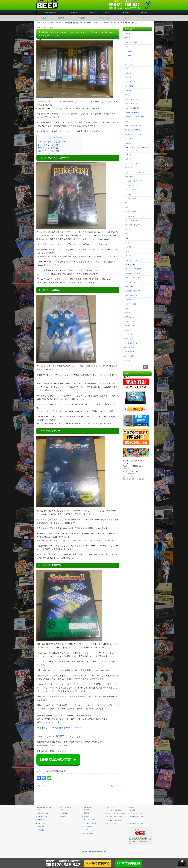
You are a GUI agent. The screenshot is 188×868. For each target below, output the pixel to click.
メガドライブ (130, 155)
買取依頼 (92, 12)
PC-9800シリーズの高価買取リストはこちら (59, 728)
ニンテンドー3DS (131, 42)
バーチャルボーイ (131, 64)
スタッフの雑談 (129, 356)
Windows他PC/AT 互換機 (133, 130)
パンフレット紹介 (130, 347)
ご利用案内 (64, 813)
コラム (145, 18)
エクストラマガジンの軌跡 (115, 817)
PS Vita (128, 243)
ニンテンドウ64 (131, 190)
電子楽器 (128, 143)
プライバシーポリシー (137, 813)
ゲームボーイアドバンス (133, 181)
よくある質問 (124, 12)
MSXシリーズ (130, 330)
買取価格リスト (43, 816)
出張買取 (127, 33)
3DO (127, 47)
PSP (127, 238)
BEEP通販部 (81, 18)
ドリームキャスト (131, 163)
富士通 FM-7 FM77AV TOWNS (135, 117)
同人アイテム (130, 317)
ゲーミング (129, 60)
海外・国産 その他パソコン (134, 126)
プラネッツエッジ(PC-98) (48, 148)
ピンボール (128, 18)
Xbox (127, 251)
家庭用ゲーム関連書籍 (133, 273)
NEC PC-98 (129, 86)
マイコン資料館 (112, 823)
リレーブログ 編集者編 (114, 810)
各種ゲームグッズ (131, 300)
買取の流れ (75, 12)
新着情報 (127, 361)
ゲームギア (129, 51)
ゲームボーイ (130, 177)
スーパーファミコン (132, 185)
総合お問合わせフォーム (137, 823)
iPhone (128, 95)
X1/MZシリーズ (130, 334)
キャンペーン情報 (130, 304)
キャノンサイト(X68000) (48, 145)
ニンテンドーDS (131, 199)
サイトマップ (134, 820)
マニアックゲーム (131, 260)
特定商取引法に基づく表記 (138, 817)
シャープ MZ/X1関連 (132, 113)
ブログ (107, 12)
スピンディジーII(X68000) (48, 151)
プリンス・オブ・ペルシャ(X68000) (52, 142)
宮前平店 (61, 18)
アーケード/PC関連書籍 (133, 269)
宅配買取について (43, 827)
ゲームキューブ (130, 194)
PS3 (127, 229)
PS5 (127, 69)
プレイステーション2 (132, 225)
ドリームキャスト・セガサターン (136, 282)
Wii (126, 203)
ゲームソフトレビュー (131, 321)
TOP (39, 810)
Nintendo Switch (131, 212)
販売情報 (127, 313)
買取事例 (127, 38)
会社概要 (144, 12)
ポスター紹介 (129, 339)
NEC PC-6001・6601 (132, 104)
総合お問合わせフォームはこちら (134, 479)
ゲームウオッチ (130, 216)
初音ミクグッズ (130, 82)
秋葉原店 (45, 18)
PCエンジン (129, 168)
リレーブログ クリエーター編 (116, 813)
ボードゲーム (130, 77)
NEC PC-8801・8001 (132, 99)
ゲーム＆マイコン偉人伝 (114, 820)
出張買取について (43, 830)
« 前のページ (41, 786)
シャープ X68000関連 (132, 108)
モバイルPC (129, 139)
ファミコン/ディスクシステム (135, 172)
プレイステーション (132, 221)
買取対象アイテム (51, 12)
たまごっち (129, 73)
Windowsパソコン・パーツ (134, 134)
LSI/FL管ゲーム (130, 265)
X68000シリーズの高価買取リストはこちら (59, 736)
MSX (127, 121)
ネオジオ (128, 247)
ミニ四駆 (128, 55)
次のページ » (115, 786)
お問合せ (64, 816)
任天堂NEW (129, 287)
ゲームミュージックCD (133, 278)
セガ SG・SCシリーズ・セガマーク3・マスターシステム (138, 149)
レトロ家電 (129, 91)
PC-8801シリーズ (131, 326)
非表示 (60, 138)
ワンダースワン (130, 256)
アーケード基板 (105, 18)
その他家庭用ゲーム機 (133, 291)
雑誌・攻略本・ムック (133, 295)
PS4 (127, 234)
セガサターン (130, 159)
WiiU (127, 207)
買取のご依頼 (42, 823)
